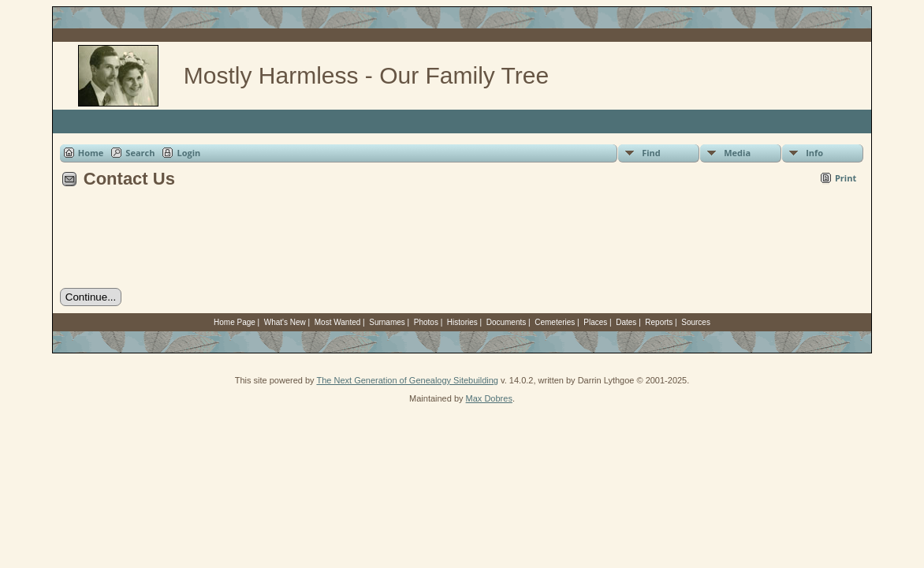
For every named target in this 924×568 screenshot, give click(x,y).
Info (814, 153)
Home (91, 153)
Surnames (387, 322)
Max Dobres (489, 398)
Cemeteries (555, 322)
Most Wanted (338, 322)
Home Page (235, 322)
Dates (626, 322)
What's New (285, 322)
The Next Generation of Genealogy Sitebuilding (407, 380)
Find (651, 153)
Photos (426, 322)
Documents (507, 322)
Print (846, 178)
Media (737, 153)
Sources (696, 322)
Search (140, 153)
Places (595, 322)
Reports (659, 322)
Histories (462, 322)
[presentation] (180, 244)
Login (188, 153)
